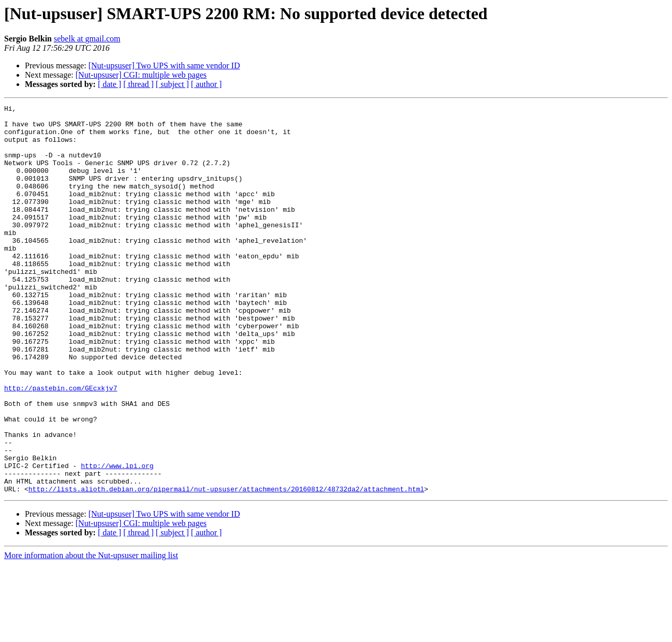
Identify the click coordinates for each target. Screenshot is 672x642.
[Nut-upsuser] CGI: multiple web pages (141, 75)
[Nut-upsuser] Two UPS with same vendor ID (164, 65)
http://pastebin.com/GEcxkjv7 (61, 445)
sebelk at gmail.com (87, 39)
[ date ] (109, 84)
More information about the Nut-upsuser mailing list (91, 633)
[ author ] (207, 84)
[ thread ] (138, 84)
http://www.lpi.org (117, 538)
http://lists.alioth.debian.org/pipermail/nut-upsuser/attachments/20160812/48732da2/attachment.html (226, 566)
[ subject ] (172, 84)
